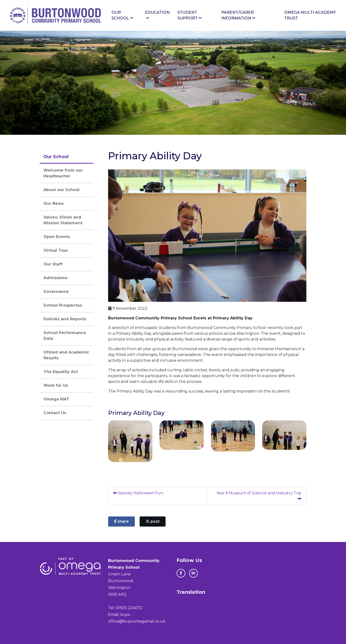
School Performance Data (65, 336)
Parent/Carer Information (238, 15)
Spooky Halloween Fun (138, 493)
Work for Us (56, 385)
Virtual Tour (56, 250)
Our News (54, 203)
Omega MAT (56, 399)
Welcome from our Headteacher (63, 173)
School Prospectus (63, 305)
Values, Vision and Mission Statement (63, 220)
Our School (122, 15)
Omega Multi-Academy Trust (310, 15)
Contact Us (55, 413)
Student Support (190, 15)
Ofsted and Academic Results (66, 355)
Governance (56, 292)
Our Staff (53, 264)
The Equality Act (61, 372)
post (153, 521)
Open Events (57, 237)
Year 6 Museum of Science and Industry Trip (259, 496)
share (121, 521)
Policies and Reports (65, 319)
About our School (62, 190)
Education (157, 15)
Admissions (56, 278)
